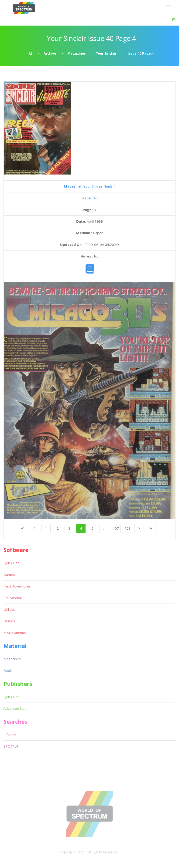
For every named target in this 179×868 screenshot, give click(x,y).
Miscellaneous (15, 633)
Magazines (77, 53)
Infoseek (10, 735)
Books (9, 670)
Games (9, 574)
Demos (9, 621)
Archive (50, 53)
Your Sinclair (106, 53)
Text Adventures (17, 586)
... (104, 528)
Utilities (10, 609)
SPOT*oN (11, 746)
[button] (174, 20)
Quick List (11, 563)
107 (116, 528)
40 (90, 198)
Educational (13, 598)
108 (127, 528)
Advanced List (15, 708)
